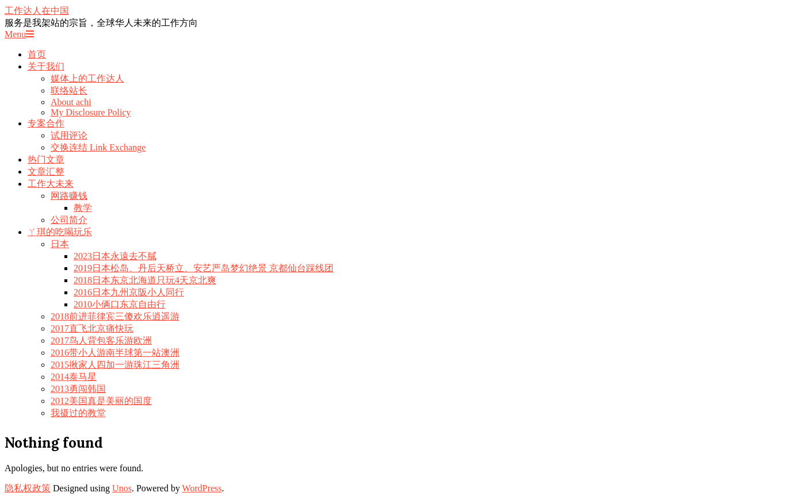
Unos (122, 488)
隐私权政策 (28, 488)
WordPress (202, 488)
